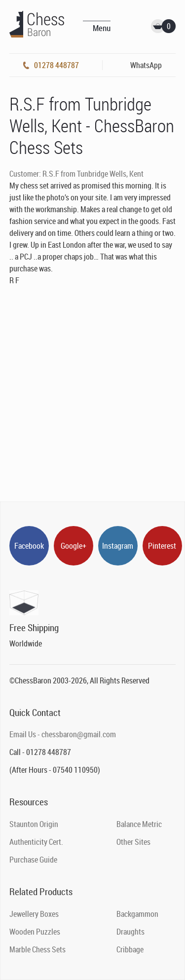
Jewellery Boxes (34, 914)
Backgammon (137, 914)
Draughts (130, 932)
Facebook (29, 546)
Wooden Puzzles (35, 932)
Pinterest (162, 546)
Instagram (118, 546)
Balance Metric (139, 824)
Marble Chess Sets (37, 949)
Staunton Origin (34, 824)
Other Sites (133, 842)
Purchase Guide (33, 860)
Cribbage (130, 949)
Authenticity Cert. (36, 842)
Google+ (74, 546)
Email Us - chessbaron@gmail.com (63, 734)
